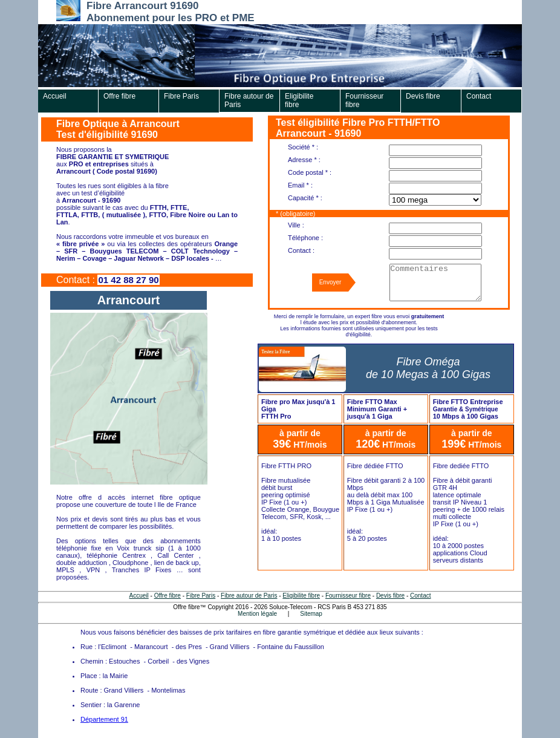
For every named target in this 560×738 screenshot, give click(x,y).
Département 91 (104, 719)
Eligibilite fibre (299, 100)
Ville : (296, 225)
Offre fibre (119, 96)
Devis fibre (423, 96)
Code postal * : (310, 172)
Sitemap (311, 614)
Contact (479, 96)
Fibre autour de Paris (249, 100)
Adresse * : (304, 160)
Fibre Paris (181, 96)
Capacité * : (305, 198)
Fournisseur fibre (364, 100)
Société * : (303, 147)
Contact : (301, 250)
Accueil (55, 96)
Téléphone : (305, 238)
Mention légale (257, 614)
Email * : (300, 185)
